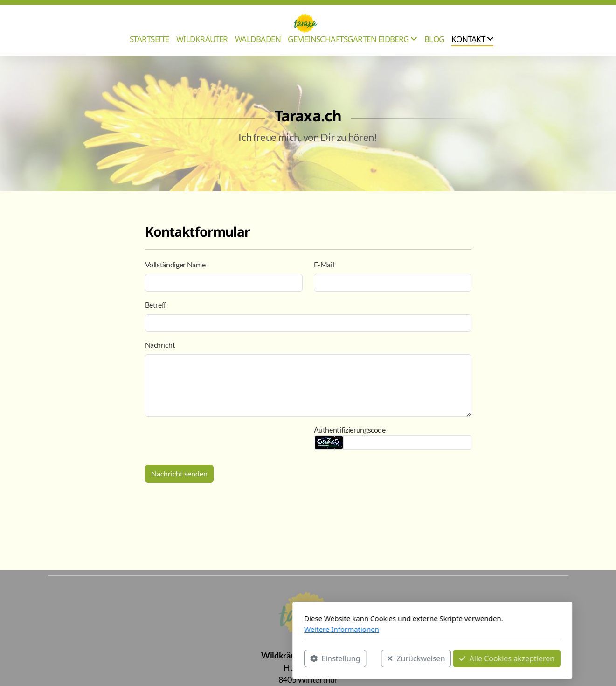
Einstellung (211, 658)
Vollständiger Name (175, 264)
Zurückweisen (292, 658)
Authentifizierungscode (350, 430)
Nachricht (160, 345)
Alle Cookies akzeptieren (383, 658)
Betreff (156, 304)
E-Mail (324, 264)
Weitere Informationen (218, 629)
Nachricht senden (179, 473)
